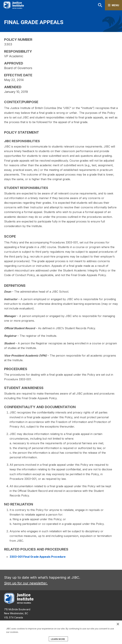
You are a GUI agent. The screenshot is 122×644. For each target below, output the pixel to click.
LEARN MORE (58, 639)
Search (100, 5)
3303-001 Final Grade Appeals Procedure (38, 557)
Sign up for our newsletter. (26, 583)
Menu (115, 5)
